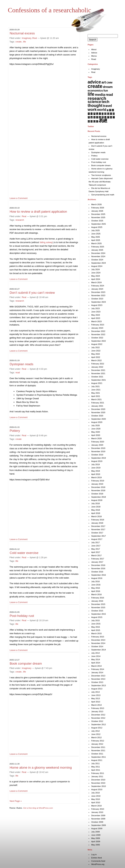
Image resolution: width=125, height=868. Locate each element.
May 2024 (96, 276)
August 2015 (97, 617)
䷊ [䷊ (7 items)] (94, 114)
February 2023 (98, 325)
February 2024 (98, 286)
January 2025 (97, 250)
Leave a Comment (19, 198)
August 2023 (97, 305)
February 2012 (98, 741)
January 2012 (97, 744)
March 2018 (96, 516)
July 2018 (95, 503)
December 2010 (98, 780)
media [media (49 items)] (100, 95)
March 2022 (96, 360)
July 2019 (95, 464)
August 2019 (97, 461)
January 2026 (97, 211)
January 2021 (97, 406)
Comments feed (98, 861)
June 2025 (96, 234)
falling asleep (46, 242)
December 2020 (98, 409)
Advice (94, 53)
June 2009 (96, 835)
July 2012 (95, 731)
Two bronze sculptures (101, 175)
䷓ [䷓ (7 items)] (91, 117)
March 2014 (96, 666)
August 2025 (97, 227)
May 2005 (96, 845)
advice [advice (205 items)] (94, 82)
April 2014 (96, 663)
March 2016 (96, 594)
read (18, 373)
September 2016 (98, 575)
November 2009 (98, 819)
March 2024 (96, 282)
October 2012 (97, 721)
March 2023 (96, 321)
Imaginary (27, 38)
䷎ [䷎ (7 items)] (105, 114)
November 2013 (98, 679)
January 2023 (97, 328)
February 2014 (98, 669)
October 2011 (97, 754)
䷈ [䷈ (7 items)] (89, 114)
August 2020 (97, 422)
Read (94, 59)
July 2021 (95, 386)
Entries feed (96, 858)
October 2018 (97, 494)
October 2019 (97, 455)
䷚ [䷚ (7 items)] (111, 117)
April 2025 (96, 240)
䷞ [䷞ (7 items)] (94, 121)
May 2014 (96, 659)
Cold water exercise (24, 553)
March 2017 (96, 555)
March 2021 (96, 399)
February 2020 (98, 442)
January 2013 (97, 711)
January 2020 (97, 445)
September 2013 (98, 685)
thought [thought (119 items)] (95, 106)
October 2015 (97, 611)
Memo (94, 56)
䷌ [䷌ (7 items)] (100, 114)
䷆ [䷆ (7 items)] (110, 110)
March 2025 (96, 243)
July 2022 (95, 347)
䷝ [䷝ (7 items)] (91, 121)
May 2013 (96, 698)
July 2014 (95, 653)
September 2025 (98, 224)
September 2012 (98, 724)
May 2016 (96, 588)
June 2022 (96, 351)
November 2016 (98, 568)
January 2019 (97, 484)
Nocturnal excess (22, 33)
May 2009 (96, 838)
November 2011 (98, 750)
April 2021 (96, 396)
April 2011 (96, 770)
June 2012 (96, 734)
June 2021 (96, 390)
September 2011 (98, 757)
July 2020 (95, 425)
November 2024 (98, 256)
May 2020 (96, 432)
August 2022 (97, 344)
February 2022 (98, 364)
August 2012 (97, 728)
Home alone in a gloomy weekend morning (41, 767)
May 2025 (96, 237)
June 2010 (96, 796)
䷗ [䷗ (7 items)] (103, 117)
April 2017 (96, 552)
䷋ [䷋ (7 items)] (97, 114)
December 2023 (98, 292)
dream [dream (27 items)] (108, 87)
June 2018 (96, 507)
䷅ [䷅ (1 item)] (108, 110)
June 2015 (96, 624)
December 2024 (98, 253)
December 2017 (98, 526)
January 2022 (97, 367)
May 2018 (96, 510)
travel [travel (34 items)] (107, 106)
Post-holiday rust (22, 616)
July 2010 (95, 793)
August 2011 (97, 760)
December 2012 (98, 715)
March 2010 (96, 806)
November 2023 (98, 295)
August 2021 (97, 383)
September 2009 (98, 825)
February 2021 (98, 403)
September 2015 (98, 614)
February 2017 (98, 559)
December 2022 (98, 331)
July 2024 (95, 269)
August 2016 (97, 578)
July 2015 (95, 620)
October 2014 (97, 646)
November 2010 (98, 783)
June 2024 (96, 273)
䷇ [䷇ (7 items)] (113, 110)
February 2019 (98, 481)
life (24, 42)
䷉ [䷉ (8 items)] (91, 114)
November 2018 (98, 490)
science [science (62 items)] (94, 102)
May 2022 (96, 354)
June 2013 (96, 695)
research (20, 220)
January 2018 (97, 523)
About (94, 49)
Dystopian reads (21, 364)
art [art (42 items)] (104, 82)
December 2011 (98, 747)
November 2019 (98, 451)
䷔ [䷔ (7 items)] (94, 117)
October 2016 (97, 572)
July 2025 (95, 230)
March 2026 (96, 204)
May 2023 (96, 315)
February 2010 (98, 809)
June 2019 (96, 468)
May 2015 (96, 627)
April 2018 (96, 513)
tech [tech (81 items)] (106, 102)
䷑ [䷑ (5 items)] (114, 114)
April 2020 (96, 435)
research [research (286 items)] (97, 98)
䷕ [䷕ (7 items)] (97, 117)
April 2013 (96, 702)
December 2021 (98, 370)
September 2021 (98, 380)
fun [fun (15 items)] (106, 91)
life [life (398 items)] (91, 94)
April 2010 (96, 802)
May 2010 (96, 799)
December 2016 (98, 565)
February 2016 (98, 598)
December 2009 (98, 815)
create (19, 42)
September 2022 (98, 341)
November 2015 (98, 607)
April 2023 (96, 318)
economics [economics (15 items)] (95, 91)
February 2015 (98, 637)
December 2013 (98, 676)
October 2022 (97, 338)
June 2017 (96, 546)
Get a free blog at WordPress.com (38, 808)
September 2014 (98, 650)
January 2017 (97, 562)
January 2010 (97, 812)
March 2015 (96, 633)
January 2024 (97, 289)
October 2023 (97, 299)
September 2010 (98, 786)
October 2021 (97, 377)
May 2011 (96, 767)
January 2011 (97, 776)
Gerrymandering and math (103, 195)
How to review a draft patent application (38, 212)
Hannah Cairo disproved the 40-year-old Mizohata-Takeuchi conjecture (101, 182)
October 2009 (97, 822)
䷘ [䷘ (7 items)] (105, 117)
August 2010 (97, 789)
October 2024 (97, 260)
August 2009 (97, 828)
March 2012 (96, 737)
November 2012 (98, 718)
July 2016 (95, 581)
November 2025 (98, 217)
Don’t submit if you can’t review (32, 293)
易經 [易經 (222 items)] (103, 121)
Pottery (15, 431)
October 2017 (97, 533)
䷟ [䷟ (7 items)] (97, 121)
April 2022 (96, 357)
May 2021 (96, 393)
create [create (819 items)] (95, 86)
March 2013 (96, 705)
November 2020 (98, 412)
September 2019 (98, 458)
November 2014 (98, 643)
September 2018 (98, 497)
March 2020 (96, 438)
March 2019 (96, 477)
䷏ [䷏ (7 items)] (108, 114)
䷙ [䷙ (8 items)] (108, 117)
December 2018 (98, 487)
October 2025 (97, 221)
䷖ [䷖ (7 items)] (100, 117)
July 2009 (95, 832)
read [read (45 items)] (109, 95)
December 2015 (98, 604)
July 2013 (95, 692)
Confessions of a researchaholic (49, 10)
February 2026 (98, 208)
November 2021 (98, 373)
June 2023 (96, 312)
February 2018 (98, 520)
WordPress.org (98, 864)
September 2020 (98, 419)
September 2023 (98, 302)
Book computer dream (26, 663)
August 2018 (97, 500)
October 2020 (97, 416)
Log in (94, 854)
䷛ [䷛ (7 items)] (114, 117)
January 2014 (97, 672)
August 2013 (97, 689)
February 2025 (98, 247)
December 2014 (98, 640)
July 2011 (95, 763)
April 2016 (96, 591)
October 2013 (97, 682)
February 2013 (98, 708)
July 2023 (95, 308)
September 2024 (98, 263)
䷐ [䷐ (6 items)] (111, 114)
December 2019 (98, 448)
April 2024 (96, 279)
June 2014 (96, 656)
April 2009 (96, 841)
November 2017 (98, 529)
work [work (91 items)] (92, 110)
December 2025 (98, 214)
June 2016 (96, 585)
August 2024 (97, 266)
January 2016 (97, 601)
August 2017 (97, 539)
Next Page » (16, 801)
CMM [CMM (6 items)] (109, 83)
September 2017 (98, 536)
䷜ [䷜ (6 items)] (89, 121)
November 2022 (98, 334)
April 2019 (96, 474)
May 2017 (96, 549)
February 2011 (98, 773)
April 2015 (96, 630)
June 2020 (96, 429)
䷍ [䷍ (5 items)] (103, 114)
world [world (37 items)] (102, 110)
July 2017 (95, 542)
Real (34, 38)
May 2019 (96, 471)
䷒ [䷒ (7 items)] (89, 117)
